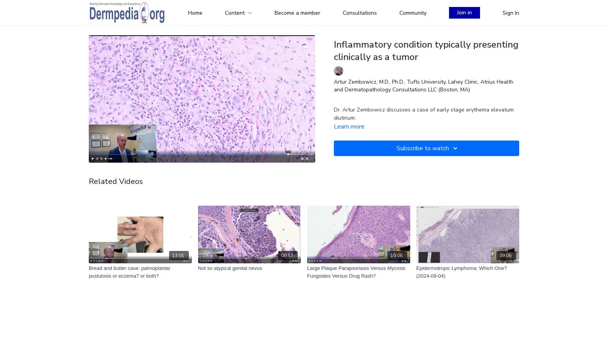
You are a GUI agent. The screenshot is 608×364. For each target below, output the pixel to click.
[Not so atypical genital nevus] (250, 268)
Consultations (360, 13)
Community (413, 13)
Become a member (297, 13)
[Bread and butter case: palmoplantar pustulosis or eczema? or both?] (140, 272)
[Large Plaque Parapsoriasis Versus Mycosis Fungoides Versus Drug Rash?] (359, 272)
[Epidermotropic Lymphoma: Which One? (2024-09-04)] (468, 272)
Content (238, 13)
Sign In (511, 13)
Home (195, 13)
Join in (465, 13)
